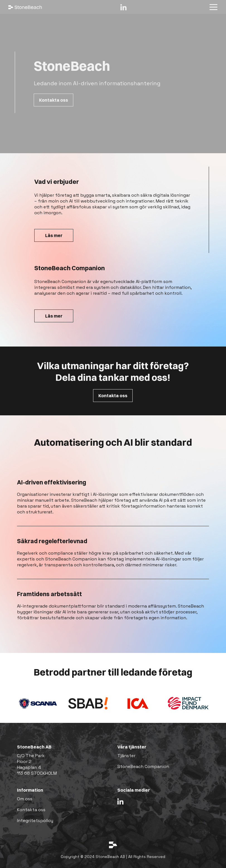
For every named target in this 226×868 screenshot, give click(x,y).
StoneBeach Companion (143, 766)
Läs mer (54, 235)
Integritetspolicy (35, 821)
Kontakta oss (54, 100)
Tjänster (126, 756)
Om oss (25, 799)
